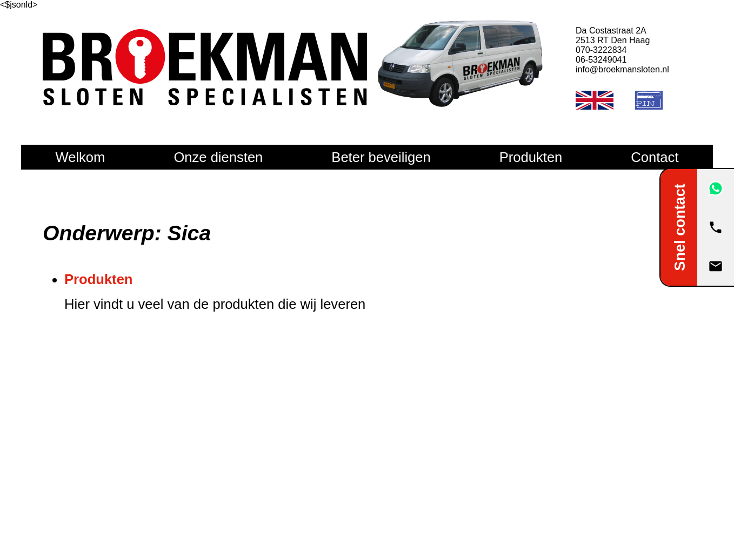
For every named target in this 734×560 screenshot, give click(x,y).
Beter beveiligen (381, 157)
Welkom (80, 157)
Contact (655, 157)
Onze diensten (218, 157)
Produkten (531, 157)
